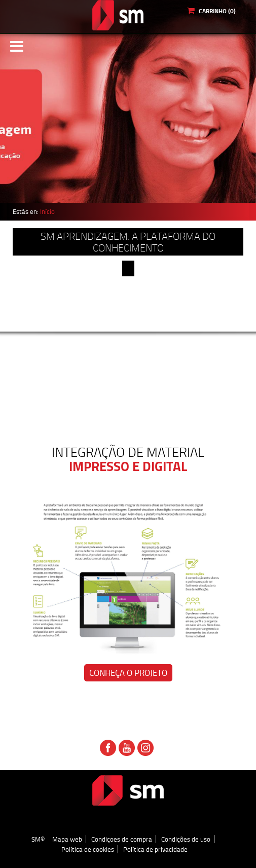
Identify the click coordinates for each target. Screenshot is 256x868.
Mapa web (67, 839)
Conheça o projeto (128, 673)
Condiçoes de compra (122, 839)
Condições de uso (186, 839)
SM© (38, 839)
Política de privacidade (155, 849)
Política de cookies (88, 849)
